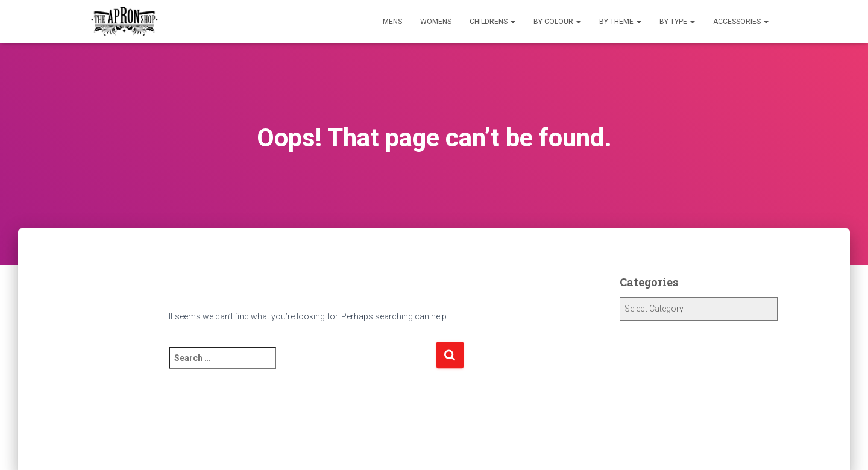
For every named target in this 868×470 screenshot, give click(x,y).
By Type (677, 22)
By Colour (557, 22)
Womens (436, 22)
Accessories (741, 22)
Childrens (492, 22)
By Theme (620, 22)
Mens (392, 22)
